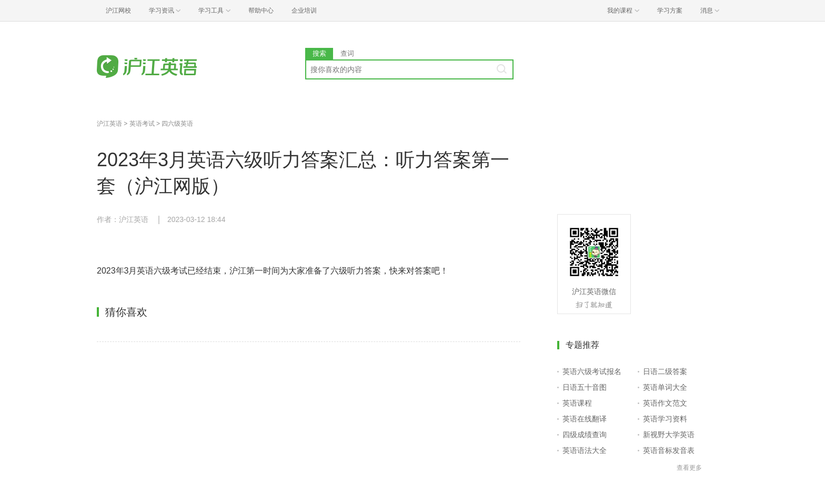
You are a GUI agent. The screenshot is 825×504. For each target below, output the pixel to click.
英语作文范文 (665, 403)
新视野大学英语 (669, 435)
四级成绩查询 (585, 435)
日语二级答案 (665, 371)
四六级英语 (177, 124)
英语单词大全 (665, 387)
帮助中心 (261, 11)
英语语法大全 (585, 450)
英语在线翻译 (585, 419)
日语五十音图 (585, 387)
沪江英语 (109, 124)
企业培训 (304, 11)
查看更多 (689, 468)
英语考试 (142, 124)
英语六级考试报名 (592, 371)
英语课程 (577, 403)
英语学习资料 (665, 419)
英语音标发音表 (669, 450)
